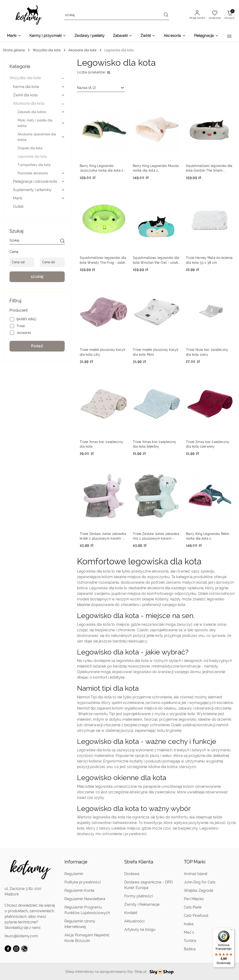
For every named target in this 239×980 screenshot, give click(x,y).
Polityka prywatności (83, 882)
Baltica (190, 949)
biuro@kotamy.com (21, 936)
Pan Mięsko (194, 899)
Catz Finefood (196, 916)
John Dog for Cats (200, 882)
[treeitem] (37, 78)
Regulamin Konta (79, 890)
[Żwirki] (148, 36)
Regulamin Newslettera (85, 899)
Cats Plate (193, 907)
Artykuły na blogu (140, 930)
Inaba (189, 924)
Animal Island (196, 874)
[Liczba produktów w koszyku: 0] (229, 15)
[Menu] (232, 931)
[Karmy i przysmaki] (48, 36)
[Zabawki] (123, 36)
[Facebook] (8, 949)
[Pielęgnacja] (206, 36)
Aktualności (134, 921)
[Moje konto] (197, 15)
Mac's (189, 932)
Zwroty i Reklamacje (142, 904)
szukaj (37, 277)
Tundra (190, 941)
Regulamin (74, 874)
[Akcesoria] (175, 36)
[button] (229, 36)
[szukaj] (62, 241)
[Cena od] (22, 262)
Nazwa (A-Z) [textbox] (86, 88)
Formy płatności (139, 896)
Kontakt (131, 913)
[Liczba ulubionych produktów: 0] (215, 15)
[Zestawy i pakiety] (89, 36)
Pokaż (37, 346)
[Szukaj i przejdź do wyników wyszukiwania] (166, 15)
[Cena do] (52, 262)
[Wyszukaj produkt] (117, 15)
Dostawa (132, 874)
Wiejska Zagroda (199, 890)
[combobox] (101, 88)
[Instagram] (16, 949)
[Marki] (14, 36)
